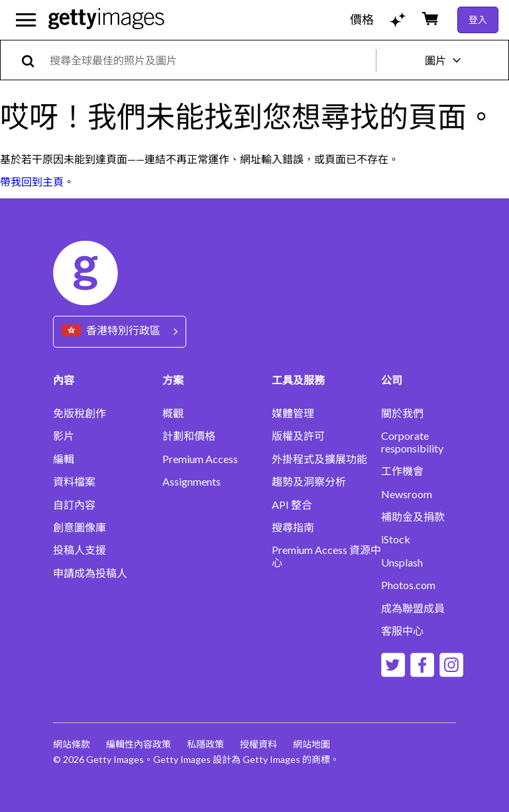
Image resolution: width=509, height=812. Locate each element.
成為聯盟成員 (413, 608)
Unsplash (402, 563)
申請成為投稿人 (90, 573)
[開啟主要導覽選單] (26, 20)
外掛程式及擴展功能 (319, 459)
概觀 (173, 413)
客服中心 (402, 631)
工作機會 (402, 471)
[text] (210, 60)
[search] (33, 60)
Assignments (192, 482)
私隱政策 (205, 744)
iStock (396, 539)
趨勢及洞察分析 (309, 482)
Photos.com (408, 585)
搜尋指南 (293, 527)
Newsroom (407, 494)
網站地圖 (311, 744)
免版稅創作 (80, 413)
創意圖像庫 (80, 527)
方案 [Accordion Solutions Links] (173, 380)
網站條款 (72, 744)
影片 (64, 436)
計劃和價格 (189, 436)
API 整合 (292, 505)
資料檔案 (74, 482)
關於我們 (402, 413)
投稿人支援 (80, 550)
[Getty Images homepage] (106, 20)
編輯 (64, 459)
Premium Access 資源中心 (326, 556)
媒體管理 (293, 413)
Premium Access (200, 459)
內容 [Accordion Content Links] (64, 380)
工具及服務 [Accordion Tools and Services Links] (298, 380)
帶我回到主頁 (32, 181)
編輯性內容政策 (139, 744)
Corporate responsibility (412, 442)
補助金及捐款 (413, 517)
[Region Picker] (120, 331)
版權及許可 (298, 436)
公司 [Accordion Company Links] (392, 380)
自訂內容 (74, 505)
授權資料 (258, 744)
